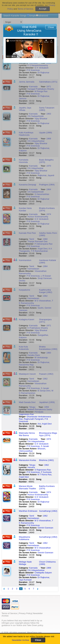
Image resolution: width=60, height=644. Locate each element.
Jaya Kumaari (25, 580)
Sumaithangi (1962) (48, 511)
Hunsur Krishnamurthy (38, 495)
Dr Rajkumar (43, 502)
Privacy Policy (25, 613)
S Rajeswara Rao (43, 470)
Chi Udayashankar (36, 441)
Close (51, 27)
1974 (49, 439)
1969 (49, 568)
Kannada (33, 439)
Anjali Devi (47, 424)
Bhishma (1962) (46, 460)
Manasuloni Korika (27, 460)
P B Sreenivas (33, 446)
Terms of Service (9, 613)
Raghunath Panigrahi (34, 419)
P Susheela (46, 472)
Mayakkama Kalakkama (24, 538)
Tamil (32, 516)
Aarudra (31, 467)
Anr (39, 424)
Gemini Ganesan (45, 528)
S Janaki (45, 446)
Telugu (32, 465)
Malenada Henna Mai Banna (27, 434)
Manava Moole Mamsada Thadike (27, 487)
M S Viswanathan (43, 521)
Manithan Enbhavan (28, 511)
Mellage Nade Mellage (25, 563)
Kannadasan (33, 518)
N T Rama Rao (44, 475)
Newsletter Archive (20, 640)
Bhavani (41, 449)
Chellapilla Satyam (43, 573)
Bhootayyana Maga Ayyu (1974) (48, 434)
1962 (46, 465)
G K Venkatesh (42, 444)
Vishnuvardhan (26, 451)
